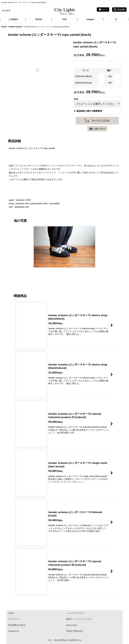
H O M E (6, 11)
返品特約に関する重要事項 (88, 111)
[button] (119, 10)
